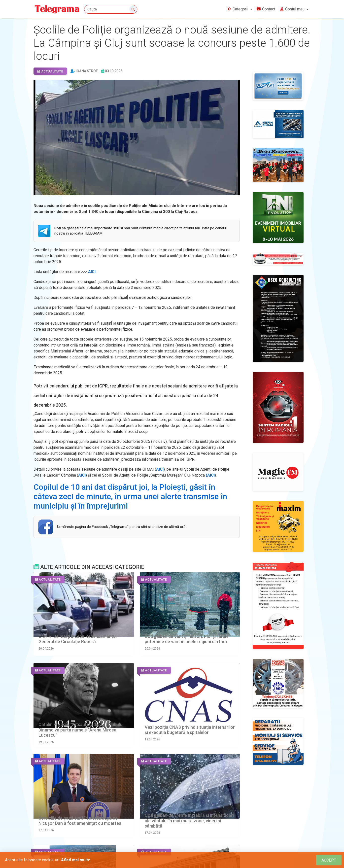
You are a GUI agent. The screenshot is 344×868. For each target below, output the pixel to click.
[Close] (329, 860)
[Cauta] (111, 9)
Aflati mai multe (76, 860)
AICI (92, 272)
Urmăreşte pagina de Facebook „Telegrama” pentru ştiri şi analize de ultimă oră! (122, 527)
